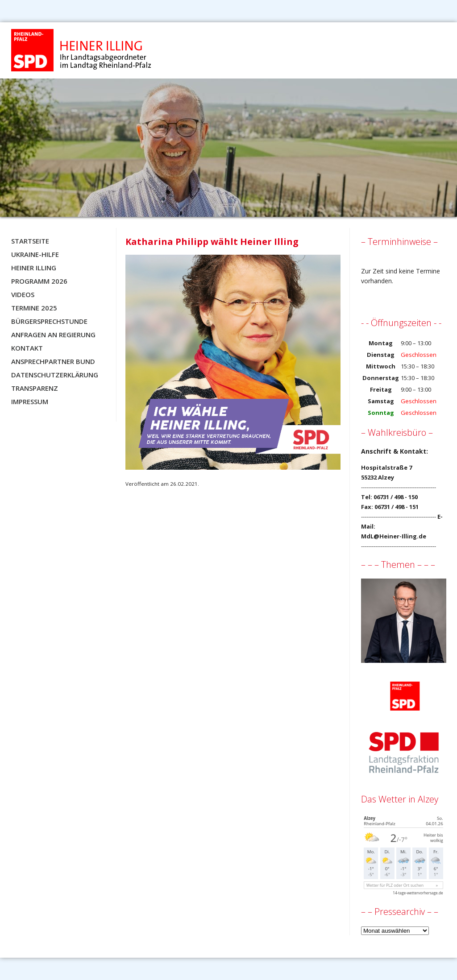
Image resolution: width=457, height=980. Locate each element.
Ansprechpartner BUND (53, 361)
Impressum (30, 401)
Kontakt (27, 348)
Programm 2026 (39, 281)
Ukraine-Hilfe (35, 254)
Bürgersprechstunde (49, 321)
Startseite (30, 241)
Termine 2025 (34, 308)
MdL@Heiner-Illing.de (394, 536)
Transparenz (35, 388)
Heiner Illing (34, 268)
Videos (23, 294)
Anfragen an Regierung (53, 335)
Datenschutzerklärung (55, 375)
